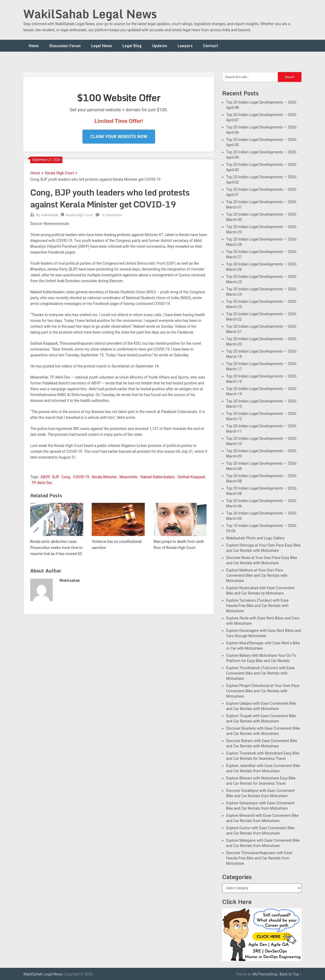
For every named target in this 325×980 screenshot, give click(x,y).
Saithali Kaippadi (191, 477)
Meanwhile (128, 477)
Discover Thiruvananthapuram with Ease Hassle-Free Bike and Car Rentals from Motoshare (259, 858)
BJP (55, 477)
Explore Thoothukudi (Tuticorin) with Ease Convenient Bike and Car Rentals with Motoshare (260, 673)
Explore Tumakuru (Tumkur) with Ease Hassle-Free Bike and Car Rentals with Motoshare (257, 606)
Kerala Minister (104, 477)
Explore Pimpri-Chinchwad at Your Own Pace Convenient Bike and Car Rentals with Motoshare (263, 691)
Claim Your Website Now (119, 136)
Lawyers (185, 46)
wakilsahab (49, 215)
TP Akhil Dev (42, 483)
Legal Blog (132, 46)
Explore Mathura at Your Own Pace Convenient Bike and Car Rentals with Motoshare (257, 575)
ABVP (45, 477)
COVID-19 (81, 477)
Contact (211, 46)
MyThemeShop (265, 974)
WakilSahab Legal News (90, 14)
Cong (66, 477)
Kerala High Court (60, 173)
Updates (160, 46)
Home (34, 46)
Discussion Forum (65, 46)
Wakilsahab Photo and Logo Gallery (255, 538)
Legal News (102, 46)
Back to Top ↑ (291, 974)
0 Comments (112, 215)
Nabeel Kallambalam (157, 477)
